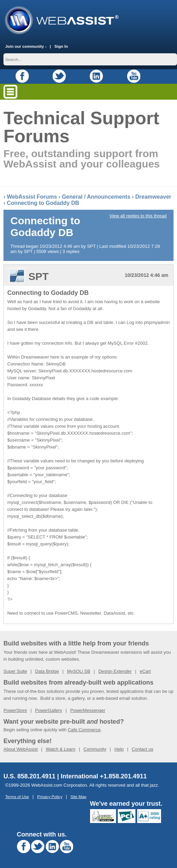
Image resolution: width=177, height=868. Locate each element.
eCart (145, 671)
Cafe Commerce (84, 730)
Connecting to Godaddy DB (43, 203)
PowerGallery (48, 710)
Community (95, 749)
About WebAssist (21, 749)
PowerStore (15, 710)
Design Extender (115, 671)
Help (119, 749)
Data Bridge (47, 671)
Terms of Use (17, 797)
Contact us (142, 749)
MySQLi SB (78, 671)
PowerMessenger (88, 710)
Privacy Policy (50, 797)
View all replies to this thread (138, 216)
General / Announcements (96, 197)
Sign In (61, 46)
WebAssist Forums (32, 197)
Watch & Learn (61, 749)
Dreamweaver (153, 197)
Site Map (78, 797)
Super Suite (15, 671)
